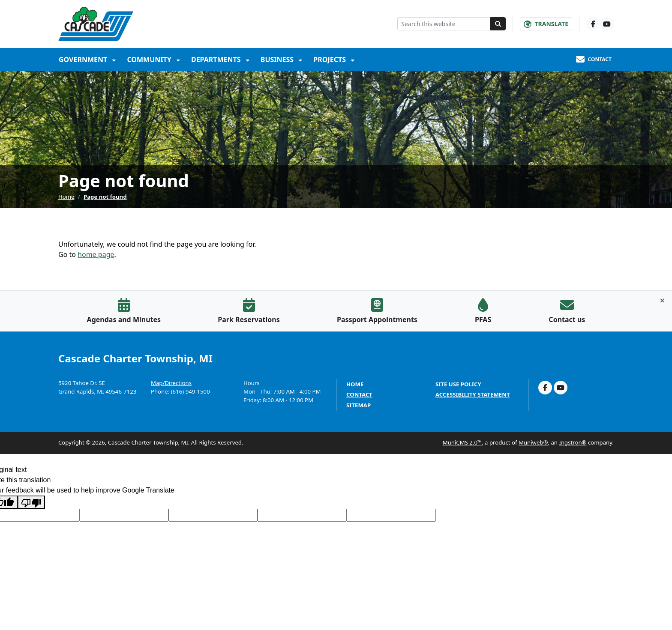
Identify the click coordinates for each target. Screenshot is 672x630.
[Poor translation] (31, 502)
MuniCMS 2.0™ (462, 442)
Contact (359, 395)
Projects (330, 60)
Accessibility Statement (473, 395)
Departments (217, 60)
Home (66, 197)
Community (150, 60)
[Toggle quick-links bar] (662, 301)
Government (84, 60)
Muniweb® (533, 442)
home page (96, 254)
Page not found (105, 197)
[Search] (498, 24)
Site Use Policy (458, 384)
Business (278, 60)
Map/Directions (171, 383)
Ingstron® (573, 442)
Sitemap (358, 405)
